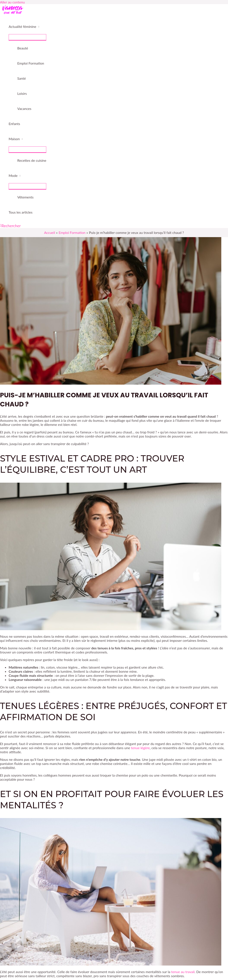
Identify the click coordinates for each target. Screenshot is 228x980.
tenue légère (140, 748)
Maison (14, 139)
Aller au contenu (12, 2)
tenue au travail (183, 972)
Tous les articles (21, 212)
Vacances (24, 109)
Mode (13, 175)
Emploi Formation (31, 63)
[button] (10, 226)
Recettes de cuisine (32, 160)
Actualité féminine (22, 26)
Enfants (14, 124)
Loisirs (22, 93)
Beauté (23, 48)
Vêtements (25, 197)
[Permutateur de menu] (27, 37)
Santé (22, 78)
